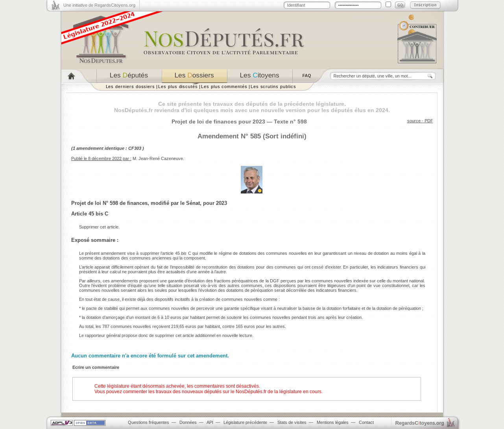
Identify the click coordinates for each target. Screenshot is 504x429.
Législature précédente (245, 422)
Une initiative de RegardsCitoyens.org (99, 5)
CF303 (135, 148)
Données (188, 422)
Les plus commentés (224, 87)
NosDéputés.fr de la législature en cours (279, 392)
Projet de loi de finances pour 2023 (218, 122)
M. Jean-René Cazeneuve (158, 158)
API (210, 422)
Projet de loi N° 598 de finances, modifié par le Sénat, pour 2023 (149, 203)
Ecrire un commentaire (96, 367)
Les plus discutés (178, 87)
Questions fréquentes (149, 422)
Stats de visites (292, 422)
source (414, 121)
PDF (429, 121)
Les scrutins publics (273, 87)
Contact (366, 422)
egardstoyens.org (420, 423)
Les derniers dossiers (131, 87)
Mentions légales (333, 422)
